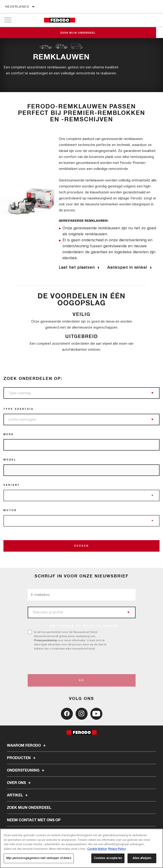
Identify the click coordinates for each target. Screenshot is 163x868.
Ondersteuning (26, 770)
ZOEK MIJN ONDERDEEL (29, 808)
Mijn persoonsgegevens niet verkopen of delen (39, 858)
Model (10, 460)
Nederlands (17, 7)
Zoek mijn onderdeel (81, 33)
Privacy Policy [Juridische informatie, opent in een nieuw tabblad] (117, 849)
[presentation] (66, 662)
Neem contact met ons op (34, 820)
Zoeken (82, 546)
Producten (22, 758)
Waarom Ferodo (27, 746)
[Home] (60, 20)
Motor (10, 510)
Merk (9, 434)
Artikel (18, 795)
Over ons (19, 783)
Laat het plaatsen (77, 267)
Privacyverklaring (45, 640)
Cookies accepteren (108, 858)
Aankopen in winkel (127, 267)
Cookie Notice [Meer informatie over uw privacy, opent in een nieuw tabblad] (97, 849)
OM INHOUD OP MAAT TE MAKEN (84, 626)
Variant (12, 485)
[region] (81, 848)
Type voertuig (19, 409)
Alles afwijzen (142, 858)
